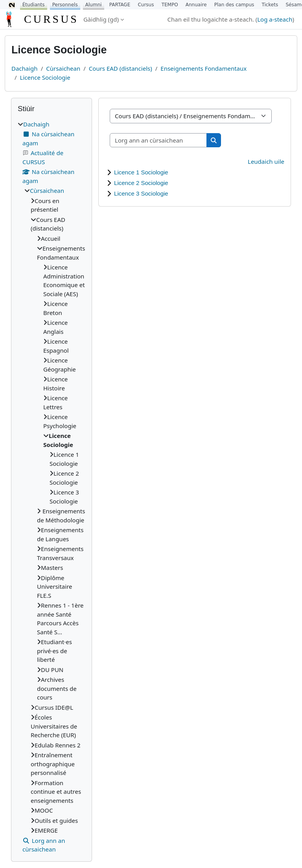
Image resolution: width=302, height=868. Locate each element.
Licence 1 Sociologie (141, 172)
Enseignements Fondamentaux (203, 68)
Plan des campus (234, 5)
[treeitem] (52, 487)
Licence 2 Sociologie (141, 183)
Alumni (94, 5)
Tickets (270, 5)
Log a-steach (275, 19)
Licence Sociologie (45, 77)
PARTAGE (120, 5)
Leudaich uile (266, 161)
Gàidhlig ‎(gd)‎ (101, 19)
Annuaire (196, 5)
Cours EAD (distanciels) (121, 68)
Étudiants (34, 5)
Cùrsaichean (63, 68)
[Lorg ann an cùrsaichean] (158, 140)
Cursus (146, 5)
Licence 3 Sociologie (141, 193)
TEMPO (170, 5)
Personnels (65, 5)
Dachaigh (25, 68)
